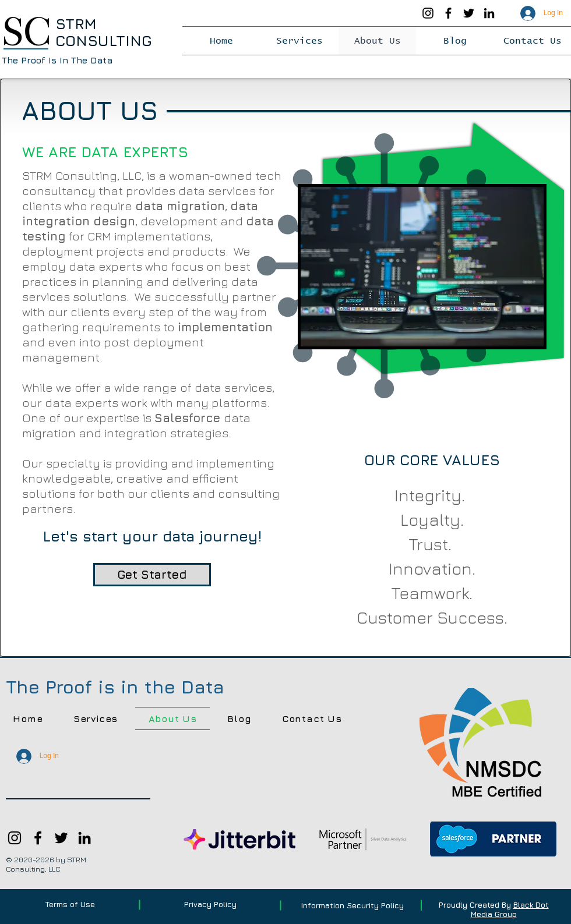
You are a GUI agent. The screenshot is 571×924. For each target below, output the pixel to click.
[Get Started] (152, 575)
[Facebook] (448, 13)
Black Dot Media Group (510, 909)
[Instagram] (428, 13)
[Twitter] (469, 13)
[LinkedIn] (489, 13)
